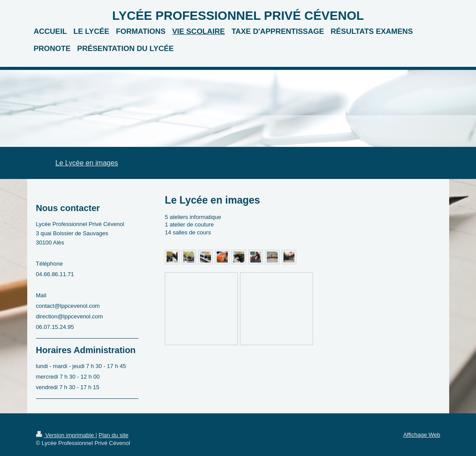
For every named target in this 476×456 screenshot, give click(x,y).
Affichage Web (421, 435)
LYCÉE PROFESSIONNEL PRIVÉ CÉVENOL (238, 16)
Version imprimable (66, 435)
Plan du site (113, 435)
